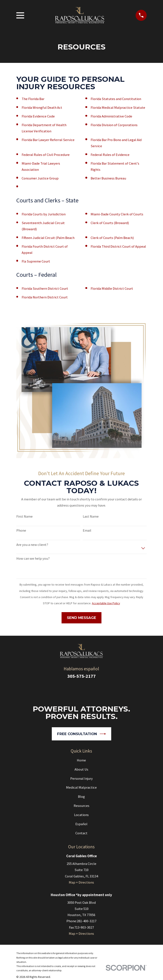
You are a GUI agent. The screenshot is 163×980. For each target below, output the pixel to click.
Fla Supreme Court (36, 261)
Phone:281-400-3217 (81, 921)
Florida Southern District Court (45, 289)
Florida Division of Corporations (114, 125)
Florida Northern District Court (45, 297)
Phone (21, 531)
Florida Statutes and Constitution (116, 99)
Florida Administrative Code (111, 116)
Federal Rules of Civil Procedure (46, 155)
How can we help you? (33, 559)
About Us (81, 769)
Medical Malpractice (81, 787)
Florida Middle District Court (112, 289)
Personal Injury (81, 779)
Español (81, 824)
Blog (81, 797)
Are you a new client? (32, 545)
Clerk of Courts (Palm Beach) (112, 238)
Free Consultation (81, 734)
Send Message (81, 618)
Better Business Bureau (108, 178)
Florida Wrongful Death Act (42, 108)
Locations (81, 815)
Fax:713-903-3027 (81, 927)
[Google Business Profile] (76, 690)
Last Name (91, 517)
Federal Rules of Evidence (110, 155)
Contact (81, 833)
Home (81, 760)
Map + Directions (81, 882)
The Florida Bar (33, 99)
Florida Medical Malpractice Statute (118, 108)
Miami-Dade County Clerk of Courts (117, 214)
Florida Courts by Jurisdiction (44, 214)
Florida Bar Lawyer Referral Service (48, 140)
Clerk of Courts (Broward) (110, 223)
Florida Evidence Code (38, 116)
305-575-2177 (81, 676)
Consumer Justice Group (40, 178)
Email (87, 531)
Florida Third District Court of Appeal (118, 246)
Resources (81, 806)
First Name (25, 517)
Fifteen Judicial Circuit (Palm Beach (48, 238)
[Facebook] (87, 690)
